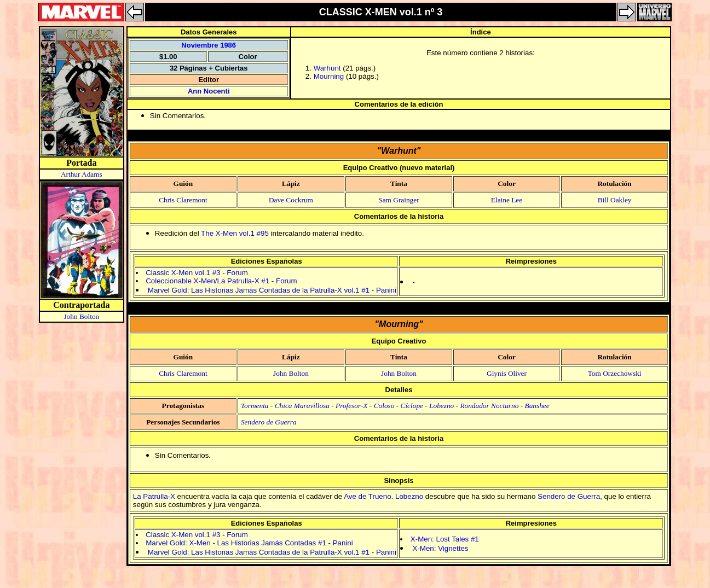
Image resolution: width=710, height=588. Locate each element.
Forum (237, 273)
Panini (386, 290)
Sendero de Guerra (269, 422)
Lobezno (441, 406)
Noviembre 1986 (209, 45)
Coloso (384, 406)
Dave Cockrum (291, 200)
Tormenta (255, 406)
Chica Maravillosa (302, 406)
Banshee (537, 406)
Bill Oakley (615, 200)
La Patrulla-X (154, 496)
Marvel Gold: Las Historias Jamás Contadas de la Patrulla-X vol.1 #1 (259, 290)
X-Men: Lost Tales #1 (445, 539)
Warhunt (327, 68)
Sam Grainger (399, 200)
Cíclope (412, 406)
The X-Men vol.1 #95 (235, 233)
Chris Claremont (183, 200)
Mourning (329, 76)
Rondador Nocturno (489, 406)
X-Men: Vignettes (440, 548)
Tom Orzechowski (615, 373)
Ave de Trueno (367, 496)
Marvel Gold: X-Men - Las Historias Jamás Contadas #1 (236, 543)
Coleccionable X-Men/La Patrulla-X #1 (207, 281)
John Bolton (81, 316)
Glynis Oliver (507, 373)
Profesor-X (351, 406)
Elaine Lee (507, 200)
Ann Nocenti (209, 91)
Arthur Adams (82, 174)
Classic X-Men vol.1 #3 (183, 273)
